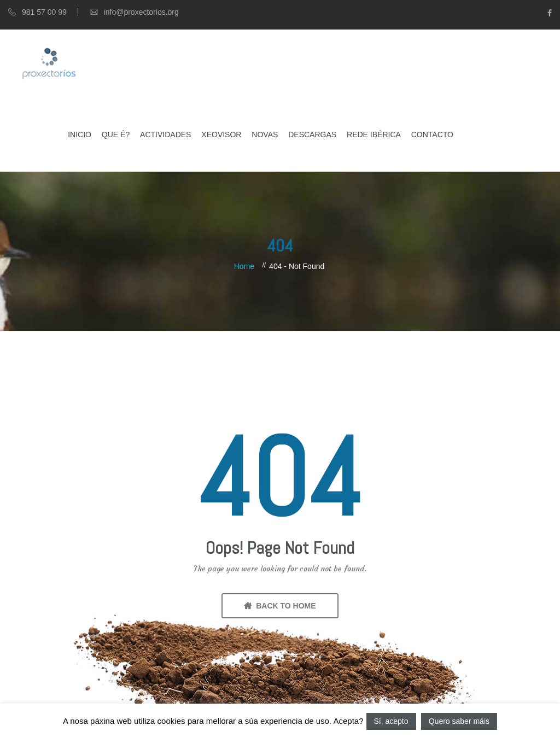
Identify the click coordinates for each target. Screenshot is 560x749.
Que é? (116, 134)
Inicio (80, 134)
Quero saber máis (459, 721)
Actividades (165, 134)
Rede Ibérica (374, 134)
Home (244, 266)
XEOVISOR (221, 134)
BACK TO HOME (280, 606)
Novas (265, 134)
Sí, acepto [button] (391, 721)
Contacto (432, 134)
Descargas (312, 134)
